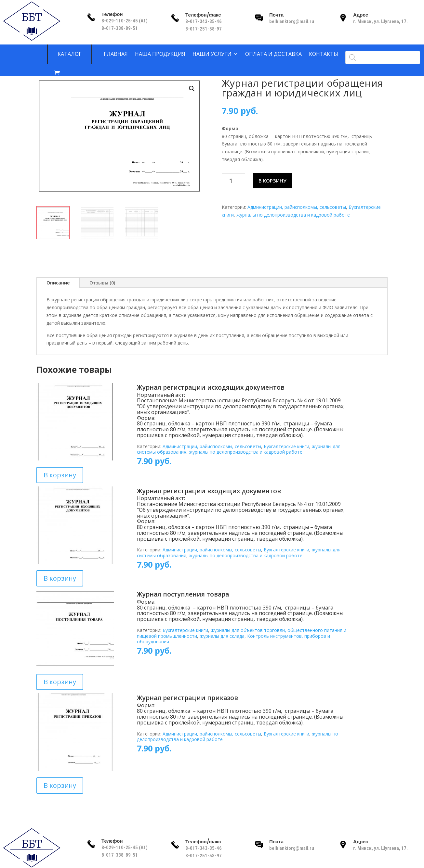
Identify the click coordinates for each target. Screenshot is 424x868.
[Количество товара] (234, 181)
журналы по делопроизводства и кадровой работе (293, 215)
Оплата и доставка (273, 54)
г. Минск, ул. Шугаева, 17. (380, 21)
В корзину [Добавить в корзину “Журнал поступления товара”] (60, 682)
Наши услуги (212, 54)
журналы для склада (222, 636)
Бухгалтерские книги (286, 446)
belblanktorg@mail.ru (292, 21)
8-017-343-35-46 (204, 21)
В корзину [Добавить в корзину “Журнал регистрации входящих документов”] (60, 578)
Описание (58, 283)
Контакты (324, 54)
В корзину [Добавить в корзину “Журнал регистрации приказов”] (60, 785)
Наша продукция (160, 54)
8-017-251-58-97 (204, 29)
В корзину (272, 181)
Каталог (70, 54)
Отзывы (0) (102, 283)
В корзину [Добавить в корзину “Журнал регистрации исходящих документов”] (60, 475)
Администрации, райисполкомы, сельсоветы (297, 207)
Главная (116, 54)
